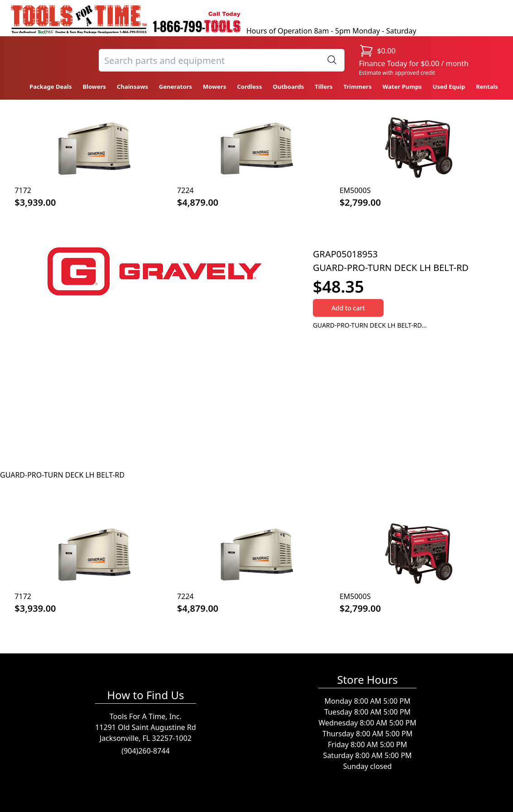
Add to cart (348, 308)
